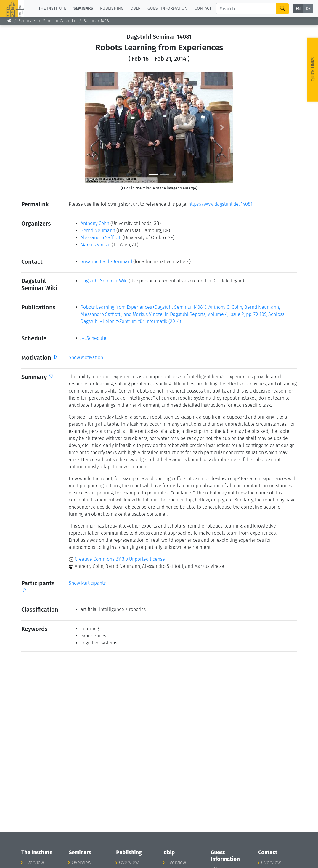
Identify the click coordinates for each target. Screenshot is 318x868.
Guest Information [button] (167, 8)
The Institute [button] (52, 8)
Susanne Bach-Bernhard (106, 262)
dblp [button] (135, 8)
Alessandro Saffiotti (101, 238)
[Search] (246, 9)
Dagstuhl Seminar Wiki (104, 281)
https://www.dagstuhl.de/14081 (220, 204)
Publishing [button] (112, 8)
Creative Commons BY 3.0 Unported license (117, 559)
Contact (203, 8)
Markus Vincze (95, 245)
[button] (96, 127)
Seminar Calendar (60, 21)
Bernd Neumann (98, 230)
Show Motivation (86, 357)
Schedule (93, 338)
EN (298, 9)
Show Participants (87, 583)
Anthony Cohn (95, 223)
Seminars (27, 21)
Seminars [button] (83, 8)
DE (308, 9)
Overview (34, 863)
